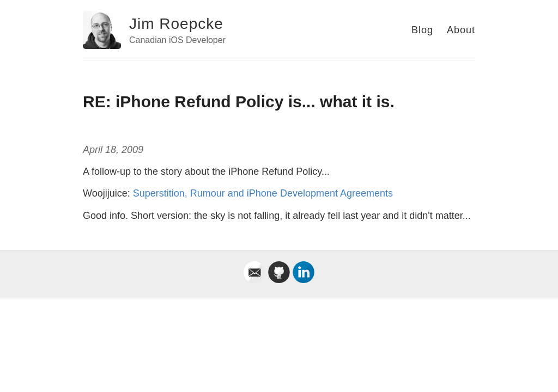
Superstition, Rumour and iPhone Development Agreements (263, 193)
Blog (422, 30)
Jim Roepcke (176, 24)
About (461, 30)
